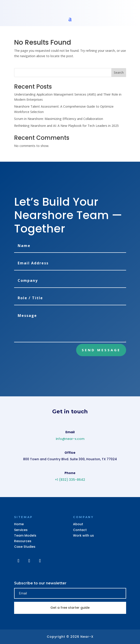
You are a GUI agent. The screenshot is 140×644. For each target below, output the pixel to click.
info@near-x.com (70, 439)
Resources (23, 541)
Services (21, 530)
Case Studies (25, 547)
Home (19, 524)
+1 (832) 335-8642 (70, 480)
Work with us (83, 535)
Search (119, 72)
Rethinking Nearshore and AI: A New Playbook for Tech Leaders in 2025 (66, 126)
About (78, 524)
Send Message (101, 350)
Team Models (25, 535)
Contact (80, 530)
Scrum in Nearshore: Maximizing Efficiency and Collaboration (59, 119)
